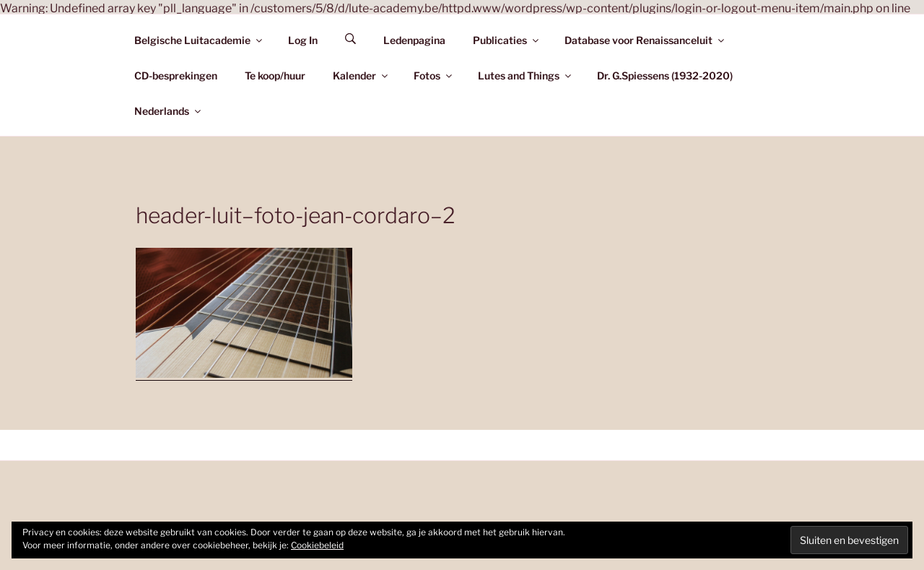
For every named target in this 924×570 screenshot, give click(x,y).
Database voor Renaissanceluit (645, 40)
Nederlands (169, 111)
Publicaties (507, 40)
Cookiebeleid (317, 545)
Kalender (361, 75)
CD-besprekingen (176, 75)
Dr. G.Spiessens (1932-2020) (665, 75)
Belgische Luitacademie (199, 40)
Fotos (434, 75)
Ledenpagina (414, 40)
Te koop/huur (275, 75)
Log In (303, 40)
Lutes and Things (526, 75)
